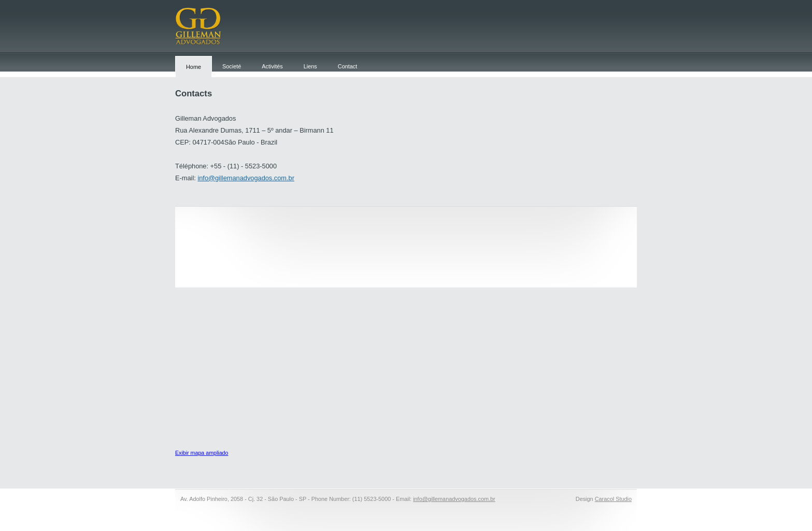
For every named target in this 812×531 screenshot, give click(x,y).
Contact (347, 66)
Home (194, 67)
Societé (232, 66)
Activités (272, 66)
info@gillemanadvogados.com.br (246, 178)
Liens (310, 66)
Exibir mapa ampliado (202, 453)
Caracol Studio (613, 499)
